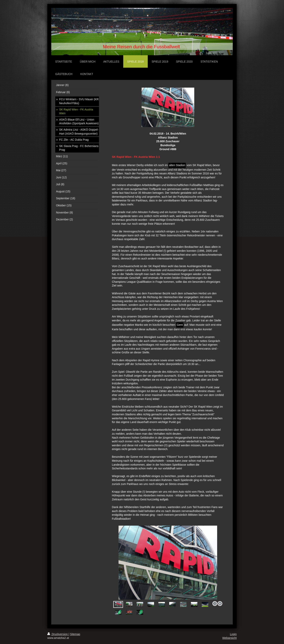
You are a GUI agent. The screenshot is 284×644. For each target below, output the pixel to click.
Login (233, 634)
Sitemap (75, 634)
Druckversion (58, 634)
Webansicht (229, 638)
